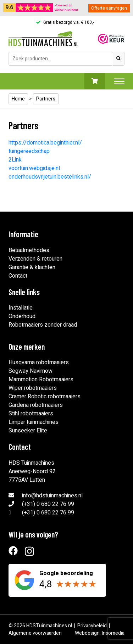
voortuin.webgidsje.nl (34, 168)
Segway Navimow (31, 371)
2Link (15, 160)
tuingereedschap (29, 151)
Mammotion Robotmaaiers (41, 380)
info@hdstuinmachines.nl (52, 496)
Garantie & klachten (32, 267)
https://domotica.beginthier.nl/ (45, 143)
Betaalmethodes (29, 250)
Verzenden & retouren (35, 259)
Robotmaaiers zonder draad (43, 325)
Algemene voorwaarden (35, 633)
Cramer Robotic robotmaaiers (45, 397)
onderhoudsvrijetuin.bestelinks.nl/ (50, 177)
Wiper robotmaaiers (33, 388)
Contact (18, 276)
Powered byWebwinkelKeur (66, 8)
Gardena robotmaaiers (36, 405)
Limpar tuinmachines (34, 422)
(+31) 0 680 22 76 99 (48, 504)
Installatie (21, 308)
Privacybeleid (92, 626)
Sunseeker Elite (28, 431)
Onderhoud (22, 316)
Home (18, 99)
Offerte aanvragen (109, 8)
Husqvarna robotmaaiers (39, 362)
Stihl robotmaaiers (31, 414)
